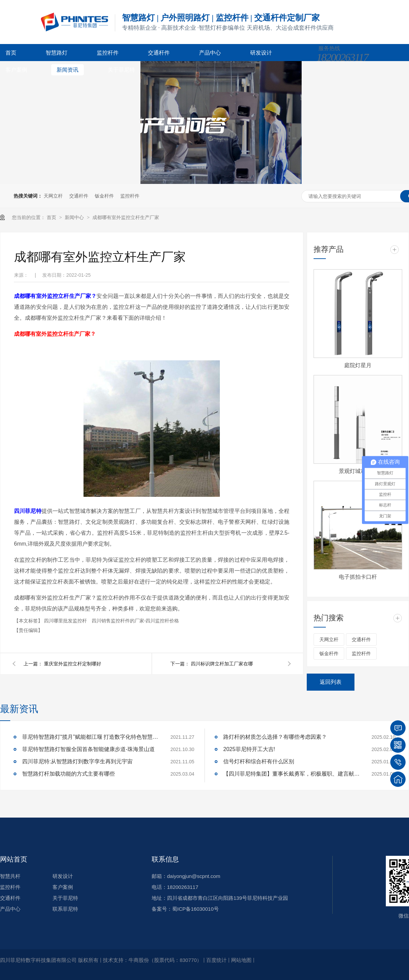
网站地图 (241, 960)
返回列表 (331, 682)
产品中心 (210, 53)
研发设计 (261, 53)
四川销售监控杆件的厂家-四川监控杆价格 (135, 621)
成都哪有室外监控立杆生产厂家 (126, 217)
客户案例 (16, 70)
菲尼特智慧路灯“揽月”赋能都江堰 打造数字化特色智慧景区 (90, 737)
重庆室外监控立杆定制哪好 (73, 664)
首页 (11, 53)
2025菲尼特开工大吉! (249, 749)
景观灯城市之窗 (358, 471)
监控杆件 (108, 53)
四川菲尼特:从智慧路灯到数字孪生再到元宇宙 (77, 761)
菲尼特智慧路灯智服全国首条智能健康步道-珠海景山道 (88, 749)
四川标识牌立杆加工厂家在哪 (222, 664)
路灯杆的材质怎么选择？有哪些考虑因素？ (275, 737)
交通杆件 (159, 53)
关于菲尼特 (121, 70)
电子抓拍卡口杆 (358, 577)
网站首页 (14, 859)
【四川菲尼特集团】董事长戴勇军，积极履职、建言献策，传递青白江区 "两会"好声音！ (291, 774)
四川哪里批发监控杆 (66, 621)
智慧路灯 (57, 53)
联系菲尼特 (65, 909)
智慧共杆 (10, 876)
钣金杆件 (104, 196)
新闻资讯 (67, 70)
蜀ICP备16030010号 (195, 909)
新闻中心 (75, 217)
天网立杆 (53, 196)
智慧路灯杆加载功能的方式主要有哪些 (69, 774)
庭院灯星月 (358, 365)
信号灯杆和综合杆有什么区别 (259, 761)
